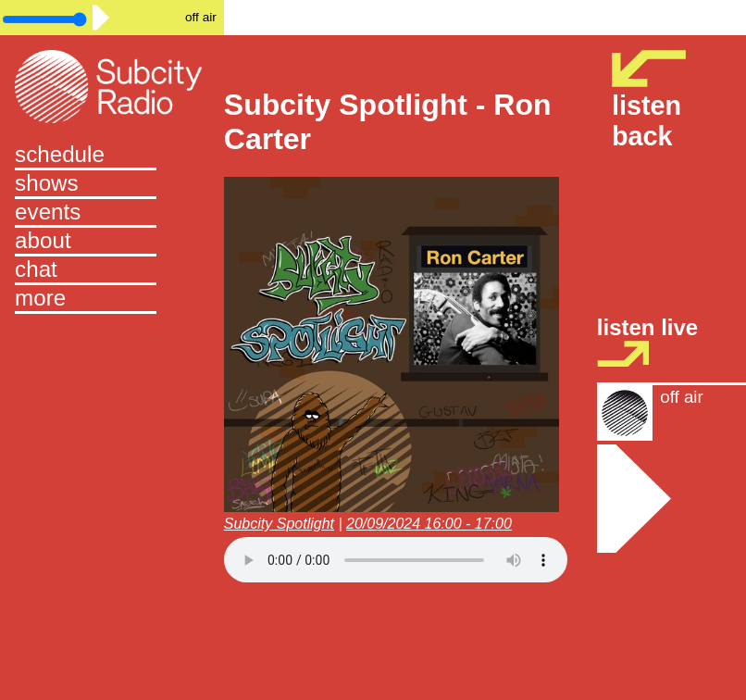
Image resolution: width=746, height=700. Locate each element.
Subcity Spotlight (279, 524)
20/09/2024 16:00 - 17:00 (429, 524)
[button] (112, 300)
